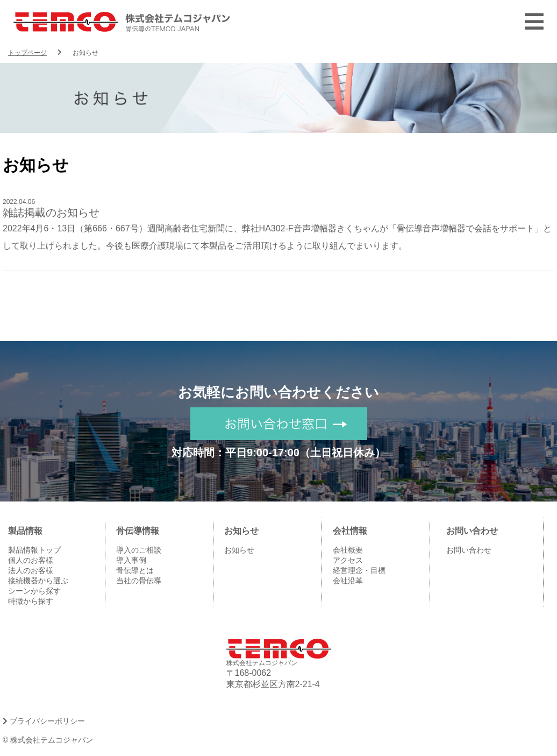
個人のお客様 (31, 560)
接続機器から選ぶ (38, 581)
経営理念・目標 (359, 570)
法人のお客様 (31, 570)
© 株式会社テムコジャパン (48, 740)
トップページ (27, 53)
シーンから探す (34, 591)
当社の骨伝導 (139, 581)
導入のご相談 (139, 550)
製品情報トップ (34, 550)
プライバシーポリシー (44, 721)
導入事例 (131, 560)
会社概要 (348, 550)
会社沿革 (348, 581)
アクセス (348, 560)
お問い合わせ (469, 550)
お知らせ (239, 550)
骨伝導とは (135, 570)
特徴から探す (31, 601)
